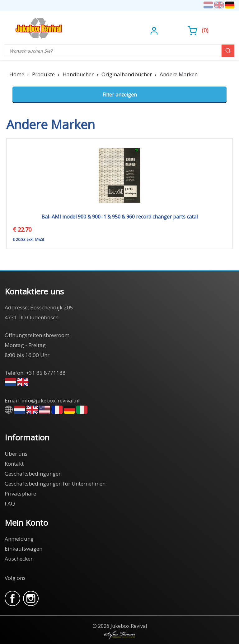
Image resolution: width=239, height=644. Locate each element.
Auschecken (19, 559)
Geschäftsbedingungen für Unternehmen (55, 484)
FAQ (10, 503)
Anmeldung (19, 539)
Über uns (16, 454)
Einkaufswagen (23, 549)
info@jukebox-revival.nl (51, 400)
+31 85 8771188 (46, 373)
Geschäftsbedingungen (33, 474)
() (198, 30)
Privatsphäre (20, 494)
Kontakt (14, 464)
